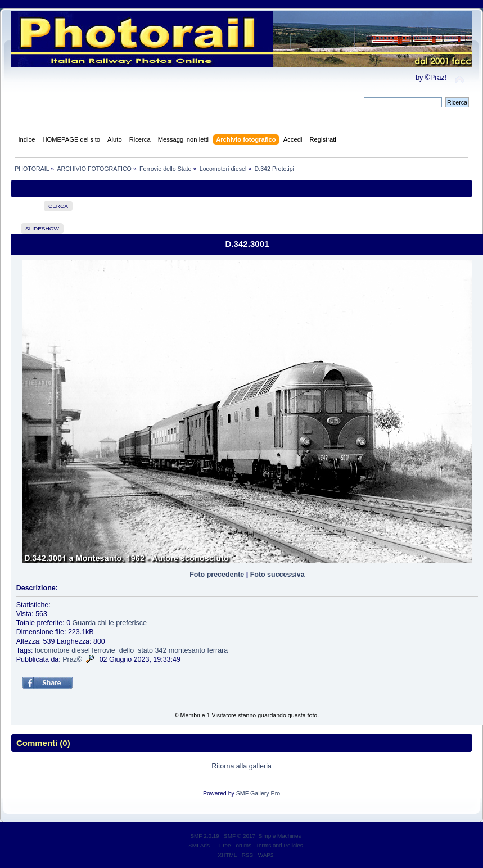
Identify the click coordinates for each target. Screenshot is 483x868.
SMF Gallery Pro (258, 793)
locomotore (52, 650)
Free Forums (235, 845)
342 (161, 650)
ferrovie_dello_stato (122, 650)
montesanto (187, 650)
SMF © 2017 (240, 836)
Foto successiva (277, 575)
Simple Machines (280, 836)
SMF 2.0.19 (205, 836)
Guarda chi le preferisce (110, 623)
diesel (81, 650)
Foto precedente (217, 575)
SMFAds (199, 845)
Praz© (72, 659)
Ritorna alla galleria (241, 766)
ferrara (217, 650)
